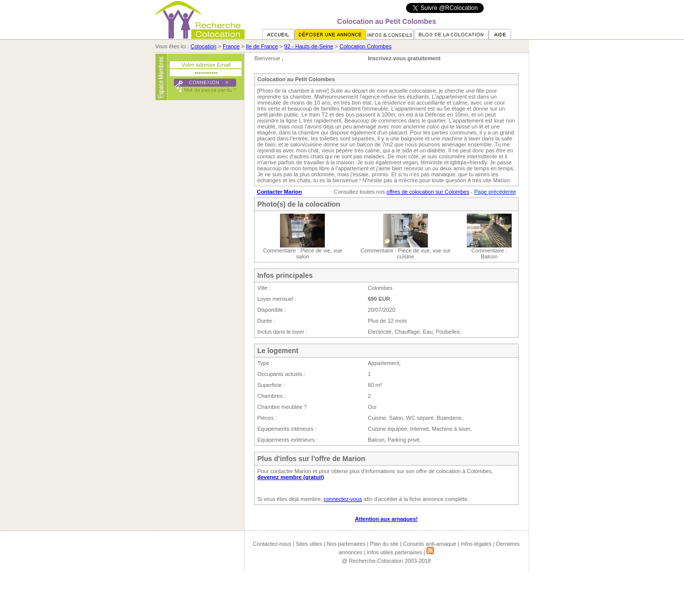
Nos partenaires (346, 544)
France (231, 46)
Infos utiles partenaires (395, 552)
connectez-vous (343, 499)
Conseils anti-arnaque (430, 544)
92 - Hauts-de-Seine (309, 46)
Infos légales (476, 544)
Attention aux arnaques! (387, 519)
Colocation (203, 46)
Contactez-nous (272, 544)
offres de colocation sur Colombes (428, 192)
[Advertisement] (200, 255)
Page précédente (495, 192)
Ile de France (262, 46)
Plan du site (384, 544)
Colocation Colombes (366, 46)
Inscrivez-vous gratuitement (404, 58)
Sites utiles (309, 544)
